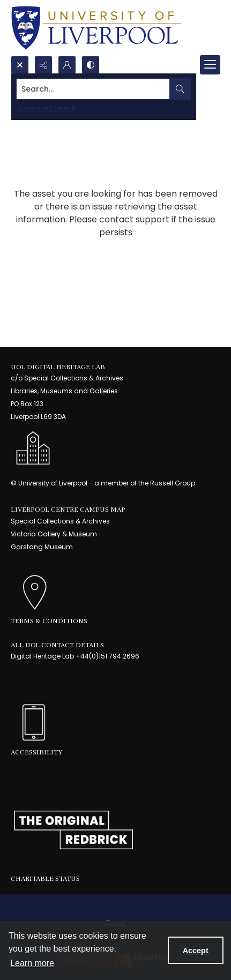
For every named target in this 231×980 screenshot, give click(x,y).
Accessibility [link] (36, 752)
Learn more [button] (32, 963)
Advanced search (46, 108)
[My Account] (67, 65)
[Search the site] (93, 89)
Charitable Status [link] (45, 879)
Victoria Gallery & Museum (54, 534)
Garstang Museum (42, 547)
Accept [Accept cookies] (196, 951)
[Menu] (210, 65)
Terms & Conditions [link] (49, 621)
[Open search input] (20, 65)
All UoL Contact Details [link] (57, 645)
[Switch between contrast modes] (91, 65)
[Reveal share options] (43, 65)
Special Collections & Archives (60, 521)
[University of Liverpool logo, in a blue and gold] (96, 28)
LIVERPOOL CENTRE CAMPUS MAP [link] (68, 510)
